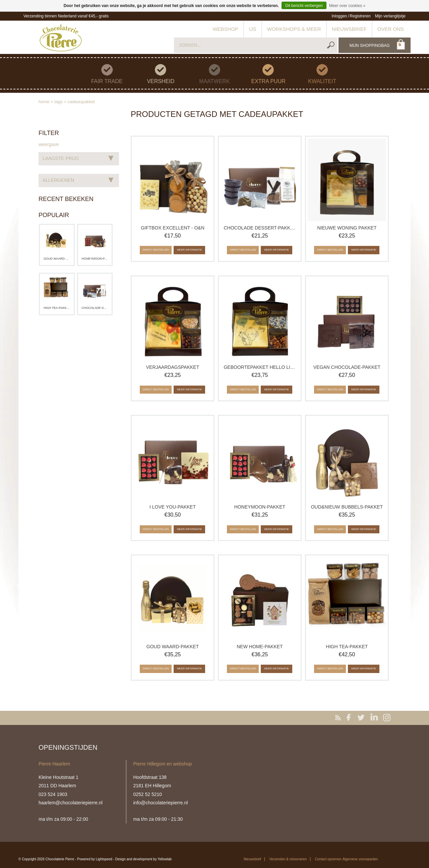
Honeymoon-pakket (95, 259)
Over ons (391, 29)
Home (44, 102)
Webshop (225, 29)
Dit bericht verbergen (304, 6)
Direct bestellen (156, 250)
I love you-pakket (173, 507)
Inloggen (339, 16)
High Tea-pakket (57, 308)
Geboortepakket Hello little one (260, 367)
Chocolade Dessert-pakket (95, 308)
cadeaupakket (81, 102)
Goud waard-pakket (57, 259)
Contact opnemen (328, 859)
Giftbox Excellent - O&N (173, 228)
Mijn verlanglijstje (390, 16)
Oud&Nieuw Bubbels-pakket (347, 507)
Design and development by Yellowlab (143, 859)
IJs (253, 29)
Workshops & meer (294, 29)
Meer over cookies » (347, 6)
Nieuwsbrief (349, 29)
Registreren (360, 16)
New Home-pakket (260, 647)
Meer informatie (189, 250)
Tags (58, 102)
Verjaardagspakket (173, 367)
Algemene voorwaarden (360, 859)
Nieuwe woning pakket (347, 228)
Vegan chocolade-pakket (347, 367)
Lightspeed (104, 859)
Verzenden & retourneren (288, 859)
